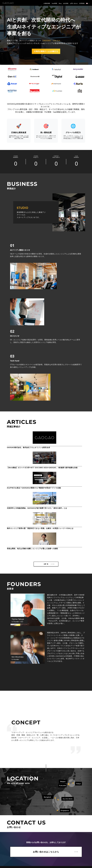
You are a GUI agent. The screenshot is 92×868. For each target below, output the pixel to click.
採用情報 (82, 3)
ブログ (6, 820)
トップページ (8, 806)
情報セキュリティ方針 (11, 825)
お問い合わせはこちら (45, 860)
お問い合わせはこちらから (46, 782)
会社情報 (66, 3)
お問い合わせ (74, 3)
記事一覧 (46, 494)
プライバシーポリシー (11, 828)
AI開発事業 (47, 3)
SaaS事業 (54, 3)
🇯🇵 (87, 3)
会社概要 (7, 814)
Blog (60, 3)
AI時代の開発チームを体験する (46, 51)
